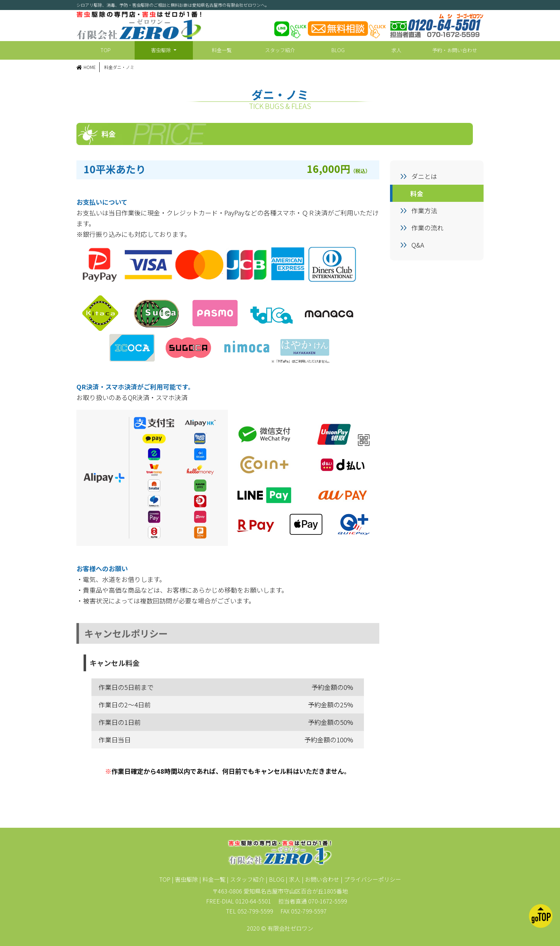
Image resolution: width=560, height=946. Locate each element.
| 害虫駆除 (185, 879)
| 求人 (293, 879)
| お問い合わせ (321, 879)
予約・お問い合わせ (455, 50)
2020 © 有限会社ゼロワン (280, 928)
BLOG (338, 50)
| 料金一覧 (212, 879)
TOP (106, 50)
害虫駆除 (162, 50)
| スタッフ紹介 (246, 879)
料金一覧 (222, 50)
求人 (396, 50)
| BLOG (275, 879)
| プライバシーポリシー (371, 879)
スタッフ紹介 (280, 50)
